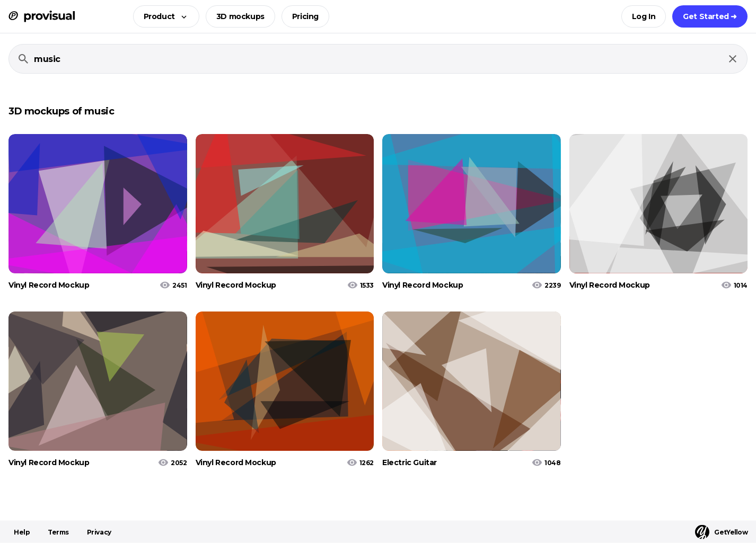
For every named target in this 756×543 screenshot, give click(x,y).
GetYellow (721, 532)
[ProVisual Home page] (42, 16)
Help (22, 532)
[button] (163, 16)
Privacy (99, 532)
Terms (58, 532)
